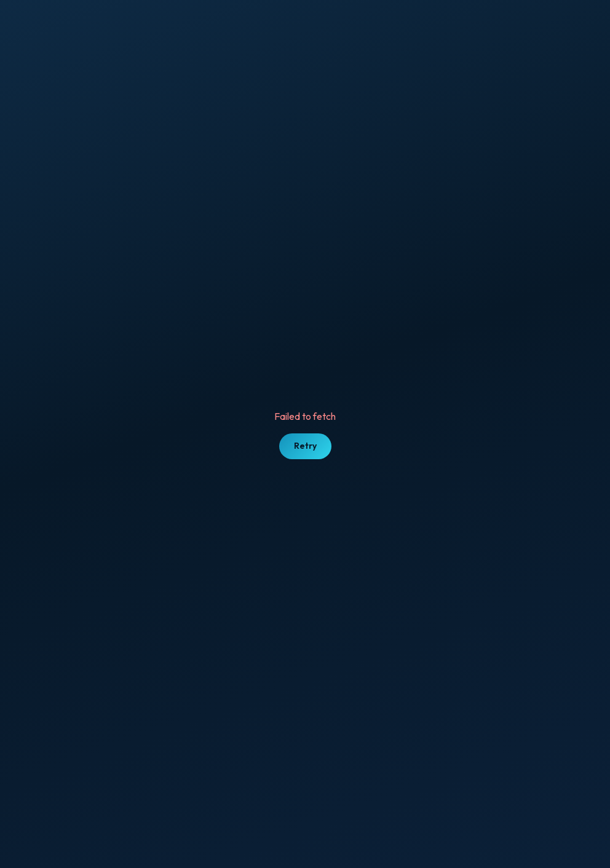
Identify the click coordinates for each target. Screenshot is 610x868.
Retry (305, 446)
